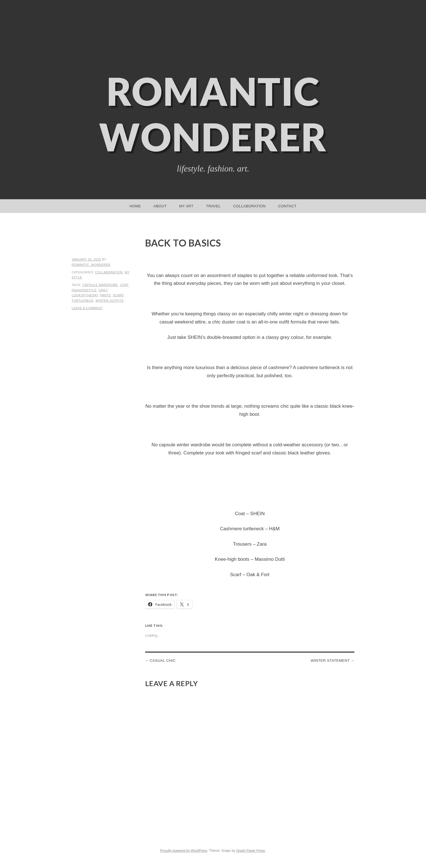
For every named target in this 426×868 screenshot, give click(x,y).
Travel (213, 206)
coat (124, 285)
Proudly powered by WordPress (184, 851)
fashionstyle (84, 290)
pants (105, 295)
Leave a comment (87, 308)
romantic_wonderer (91, 265)
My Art (186, 206)
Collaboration (250, 206)
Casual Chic (163, 661)
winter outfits (110, 301)
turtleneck (83, 301)
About (160, 206)
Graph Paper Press (251, 851)
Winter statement (330, 661)
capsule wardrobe (100, 285)
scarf (118, 295)
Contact (287, 206)
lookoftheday (85, 295)
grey (103, 290)
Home (135, 206)
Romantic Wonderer (213, 114)
